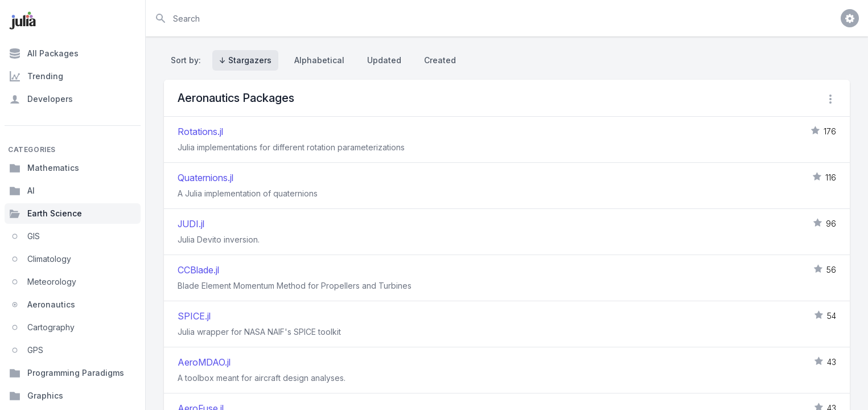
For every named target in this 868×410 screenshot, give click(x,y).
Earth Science (46, 214)
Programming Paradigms (67, 373)
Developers (41, 99)
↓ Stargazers (245, 60)
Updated (384, 60)
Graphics (36, 396)
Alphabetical (319, 60)
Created (440, 60)
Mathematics (44, 168)
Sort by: (188, 60)
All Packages (44, 54)
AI (22, 191)
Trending (36, 76)
